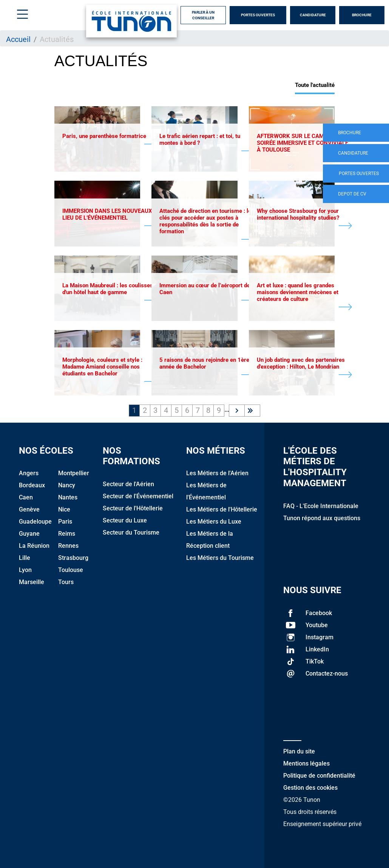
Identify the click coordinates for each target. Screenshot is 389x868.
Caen (26, 497)
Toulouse (71, 570)
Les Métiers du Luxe (214, 522)
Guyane (29, 534)
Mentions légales (306, 763)
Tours (66, 582)
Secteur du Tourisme (131, 532)
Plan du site (299, 751)
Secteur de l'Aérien (128, 484)
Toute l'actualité (315, 85)
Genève (29, 509)
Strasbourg (73, 558)
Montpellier (74, 473)
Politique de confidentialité (319, 776)
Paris (65, 522)
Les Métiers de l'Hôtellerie (222, 509)
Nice (64, 509)
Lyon (25, 570)
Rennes (68, 546)
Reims (67, 534)
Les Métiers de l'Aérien (217, 473)
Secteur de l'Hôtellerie (133, 508)
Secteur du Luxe (125, 520)
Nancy (67, 485)
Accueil (18, 39)
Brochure (362, 15)
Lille (25, 558)
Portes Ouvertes (258, 15)
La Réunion (34, 546)
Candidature (313, 15)
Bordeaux (32, 485)
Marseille (32, 582)
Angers (29, 473)
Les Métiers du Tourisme (220, 558)
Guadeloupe (35, 522)
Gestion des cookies (310, 788)
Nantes (68, 497)
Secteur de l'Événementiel (138, 496)
